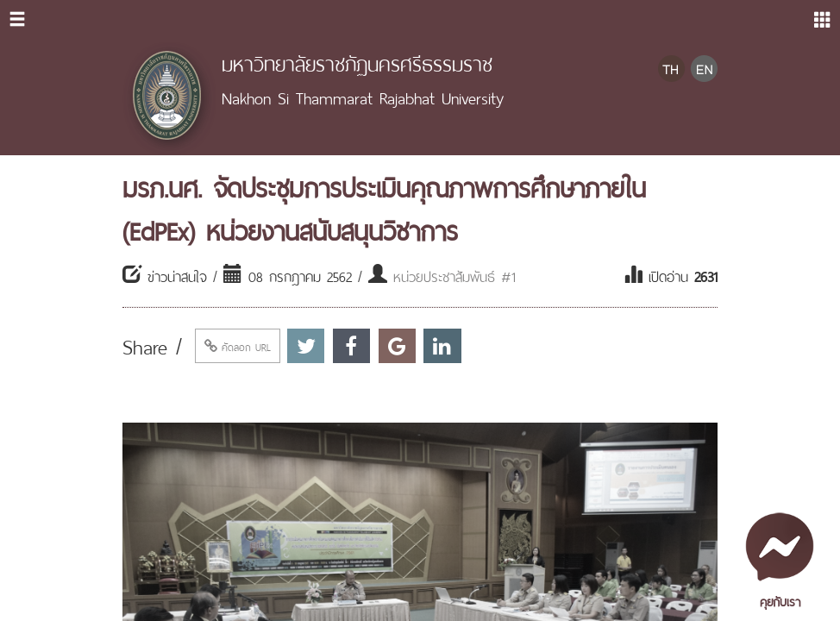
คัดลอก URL (238, 346)
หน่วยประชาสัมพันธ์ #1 (454, 275)
